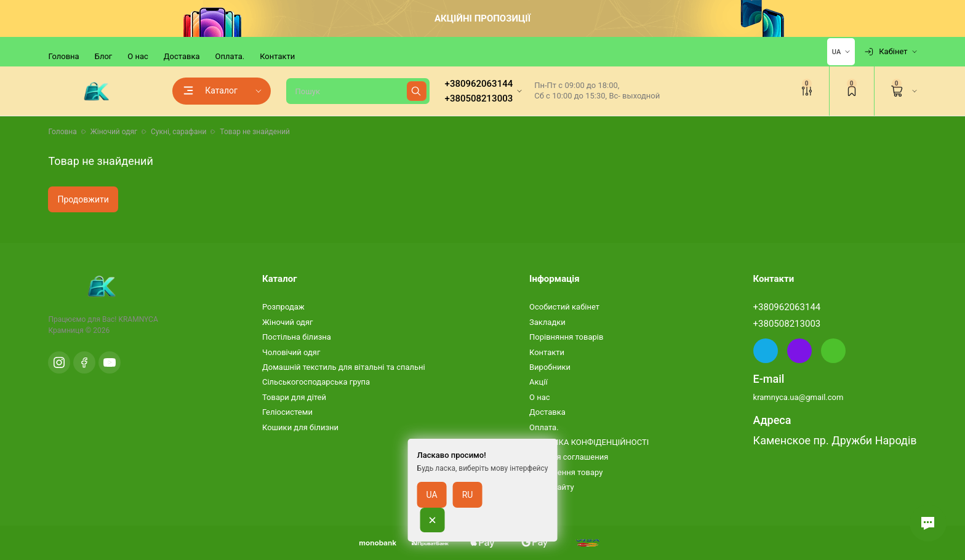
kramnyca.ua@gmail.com (799, 397)
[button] (928, 523)
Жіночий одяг (288, 322)
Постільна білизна (297, 337)
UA (432, 506)
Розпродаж (283, 307)
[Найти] (417, 91)
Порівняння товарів (566, 337)
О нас (138, 56)
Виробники (550, 367)
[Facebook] (84, 362)
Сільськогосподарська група (316, 382)
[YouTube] (110, 362)
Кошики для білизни (300, 427)
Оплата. (230, 56)
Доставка (182, 56)
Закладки (547, 322)
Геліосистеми (287, 412)
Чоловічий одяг (291, 352)
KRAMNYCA (138, 319)
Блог (104, 56)
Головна (63, 56)
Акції (539, 382)
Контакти (277, 56)
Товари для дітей (294, 397)
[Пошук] (358, 91)
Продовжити (83, 199)
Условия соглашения (569, 457)
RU (468, 506)
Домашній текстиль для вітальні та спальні (344, 367)
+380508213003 (787, 324)
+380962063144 (787, 307)
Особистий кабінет (564, 307)
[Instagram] (59, 362)
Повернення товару (566, 472)
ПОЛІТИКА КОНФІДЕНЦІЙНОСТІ (589, 442)
